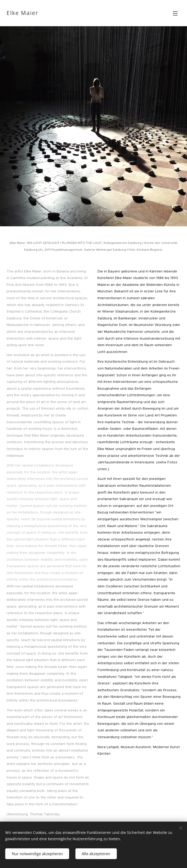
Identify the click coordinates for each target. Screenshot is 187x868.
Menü (175, 13)
